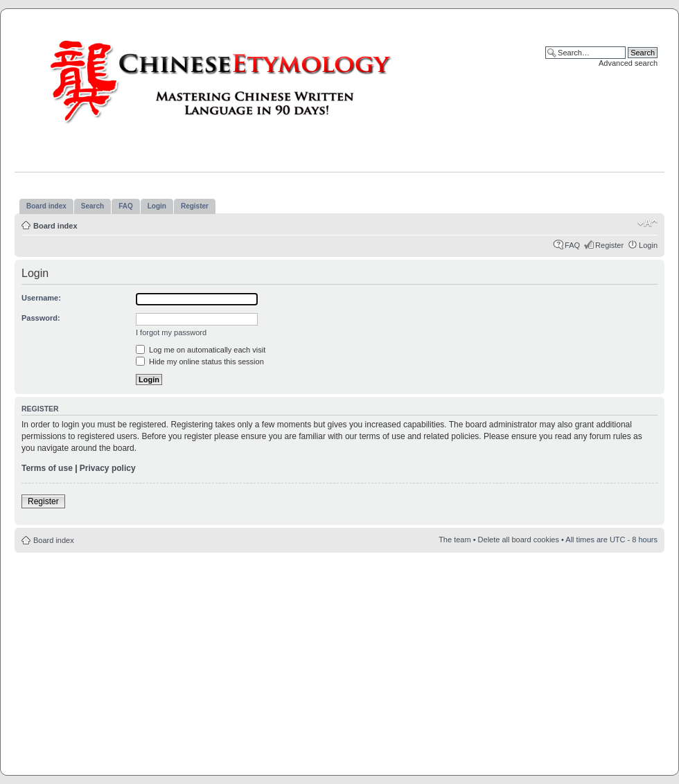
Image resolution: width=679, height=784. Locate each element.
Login (648, 245)
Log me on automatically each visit (201, 350)
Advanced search (628, 63)
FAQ (572, 245)
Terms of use (47, 468)
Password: (41, 318)
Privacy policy (108, 468)
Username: (41, 298)
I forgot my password (171, 332)
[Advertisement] (340, 660)
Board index (55, 226)
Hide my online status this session (200, 362)
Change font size (647, 223)
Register (609, 245)
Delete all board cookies (519, 540)
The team (455, 540)
